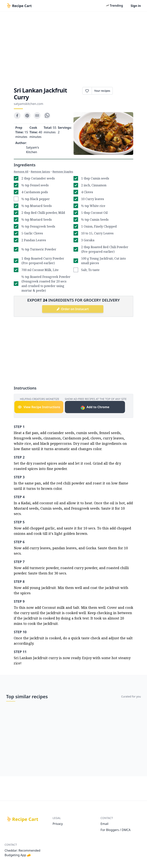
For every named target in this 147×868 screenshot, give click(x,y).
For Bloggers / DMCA (116, 830)
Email (104, 824)
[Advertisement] (73, 48)
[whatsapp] (47, 116)
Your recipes (102, 91)
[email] (37, 116)
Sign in (136, 6)
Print (123, 91)
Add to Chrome (95, 407)
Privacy (58, 824)
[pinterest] (27, 116)
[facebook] (17, 116)
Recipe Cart (25, 819)
